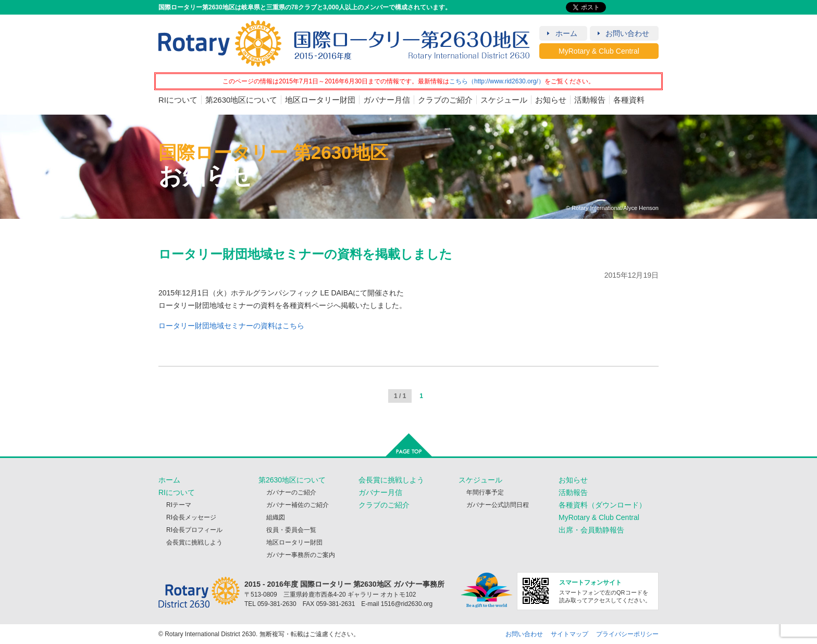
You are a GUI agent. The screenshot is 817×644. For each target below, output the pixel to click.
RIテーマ (179, 505)
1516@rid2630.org (407, 604)
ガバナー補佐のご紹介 (298, 505)
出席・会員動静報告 (591, 530)
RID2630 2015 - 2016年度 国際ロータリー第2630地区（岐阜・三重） (344, 44)
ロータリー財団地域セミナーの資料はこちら (231, 326)
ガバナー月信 (387, 100)
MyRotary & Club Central (599, 51)
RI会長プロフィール (194, 530)
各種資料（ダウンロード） (602, 505)
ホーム (566, 33)
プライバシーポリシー (627, 634)
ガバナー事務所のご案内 (301, 555)
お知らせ (551, 100)
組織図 (276, 517)
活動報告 (590, 100)
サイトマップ (570, 634)
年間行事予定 (485, 492)
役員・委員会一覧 (291, 530)
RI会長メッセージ (191, 517)
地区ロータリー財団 (320, 100)
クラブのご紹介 (445, 100)
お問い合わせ (627, 33)
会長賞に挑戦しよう (194, 542)
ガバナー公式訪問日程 (498, 505)
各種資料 (629, 100)
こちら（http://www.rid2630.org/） (497, 81)
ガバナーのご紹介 (291, 492)
